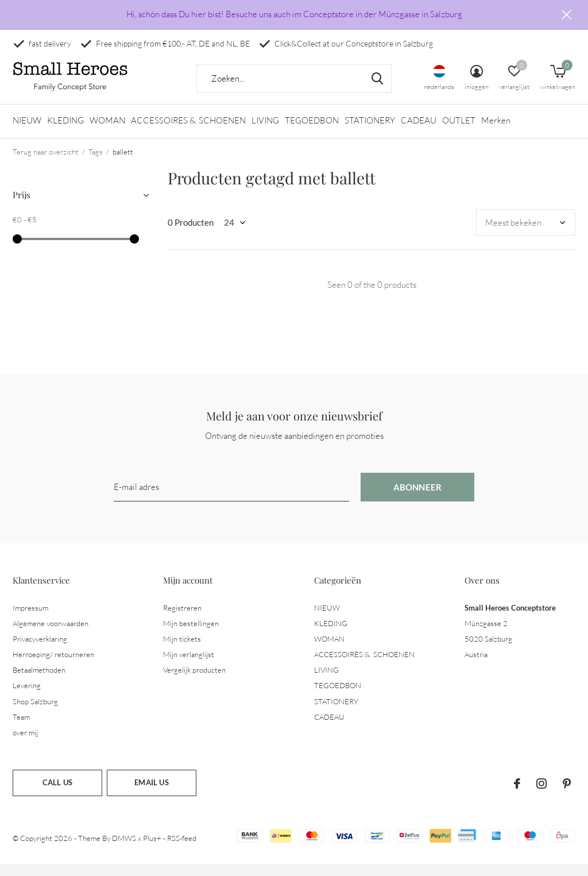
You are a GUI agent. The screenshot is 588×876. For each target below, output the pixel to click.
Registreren (182, 619)
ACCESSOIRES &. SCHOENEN (188, 132)
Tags (96, 163)
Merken (496, 132)
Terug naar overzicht (46, 163)
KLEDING (65, 132)
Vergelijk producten (194, 681)
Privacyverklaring (40, 650)
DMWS (124, 850)
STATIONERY (370, 132)
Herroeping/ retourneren (53, 666)
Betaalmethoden (39, 681)
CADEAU (419, 132)
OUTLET (459, 132)
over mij (25, 744)
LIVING (265, 132)
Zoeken (376, 90)
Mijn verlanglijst (189, 666)
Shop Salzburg (35, 713)
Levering (27, 697)
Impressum (30, 619)
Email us (151, 794)
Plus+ (152, 850)
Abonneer (418, 499)
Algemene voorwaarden (51, 635)
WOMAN (107, 132)
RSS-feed (182, 850)
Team (21, 728)
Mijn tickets (182, 650)
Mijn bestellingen (191, 635)
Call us (57, 794)
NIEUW (27, 132)
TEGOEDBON (312, 132)
